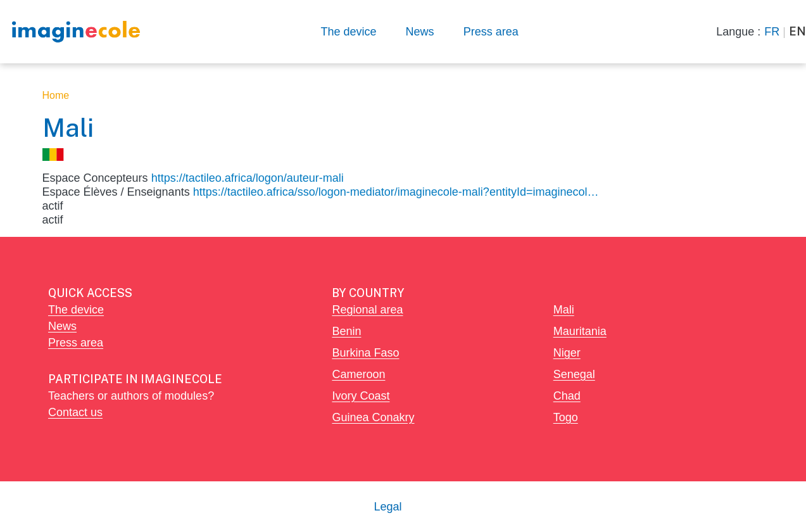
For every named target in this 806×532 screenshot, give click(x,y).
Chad (567, 396)
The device (349, 31)
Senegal (574, 374)
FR (772, 31)
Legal (387, 506)
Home (56, 95)
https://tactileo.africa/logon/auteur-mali (248, 178)
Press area (491, 31)
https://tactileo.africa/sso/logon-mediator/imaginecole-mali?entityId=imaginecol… (396, 192)
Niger (567, 352)
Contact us (75, 412)
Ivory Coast (361, 396)
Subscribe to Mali (47, 232)
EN (797, 31)
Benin (346, 331)
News (420, 31)
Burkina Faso (365, 352)
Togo (566, 417)
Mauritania (580, 331)
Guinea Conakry (373, 417)
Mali (564, 309)
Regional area (367, 309)
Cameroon (358, 374)
